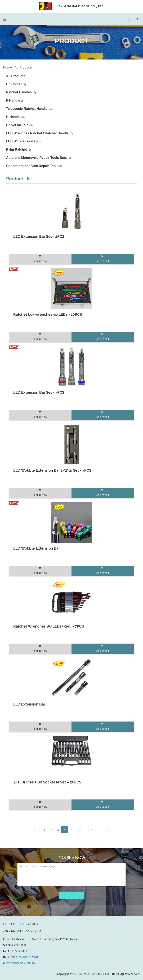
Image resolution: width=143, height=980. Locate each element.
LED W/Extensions (23, 141)
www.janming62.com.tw (21, 963)
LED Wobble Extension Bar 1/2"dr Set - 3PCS (52, 470)
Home (8, 67)
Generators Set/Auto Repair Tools (34, 166)
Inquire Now (40, 261)
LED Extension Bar (29, 704)
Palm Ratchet (19, 149)
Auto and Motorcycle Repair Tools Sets (39, 158)
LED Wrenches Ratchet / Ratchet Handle (39, 133)
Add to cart (103, 261)
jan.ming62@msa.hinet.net (22, 957)
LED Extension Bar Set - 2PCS (39, 236)
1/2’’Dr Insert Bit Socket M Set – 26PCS (47, 782)
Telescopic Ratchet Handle (30, 109)
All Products (24, 67)
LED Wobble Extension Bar (37, 548)
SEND (72, 896)
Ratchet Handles (21, 92)
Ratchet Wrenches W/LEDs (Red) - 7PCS (49, 626)
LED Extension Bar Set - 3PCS (39, 392)
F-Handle (15, 100)
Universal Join (19, 125)
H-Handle (15, 117)
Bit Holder (16, 84)
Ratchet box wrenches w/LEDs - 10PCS (48, 314)
